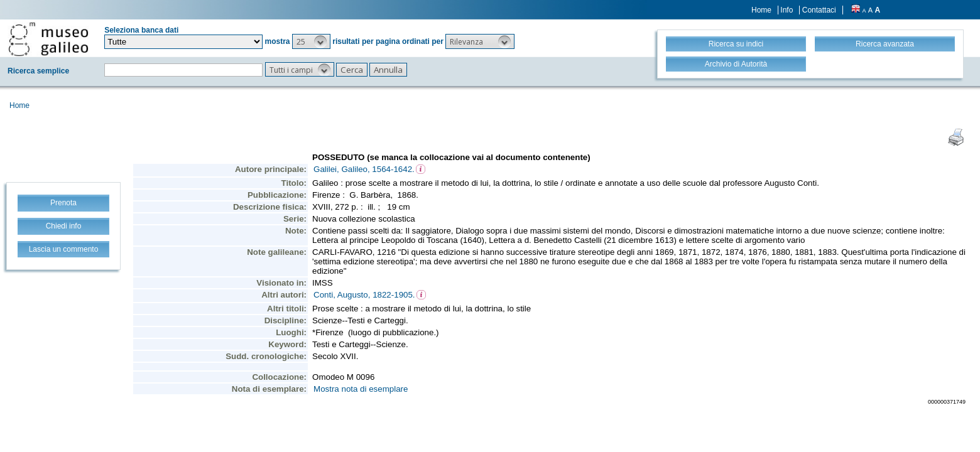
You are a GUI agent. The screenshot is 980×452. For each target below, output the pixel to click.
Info (787, 10)
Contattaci (819, 10)
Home (761, 10)
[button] (311, 41)
